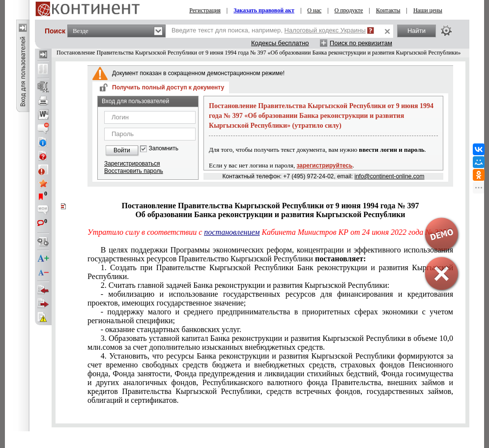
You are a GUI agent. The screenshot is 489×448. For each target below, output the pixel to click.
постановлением (232, 232)
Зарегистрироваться (132, 164)
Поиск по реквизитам (361, 43)
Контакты (388, 10)
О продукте (348, 10)
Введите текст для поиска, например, (269, 30)
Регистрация (205, 10)
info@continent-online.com (389, 176)
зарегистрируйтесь (325, 166)
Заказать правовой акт (264, 10)
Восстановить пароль (134, 171)
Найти (417, 31)
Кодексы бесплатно (280, 43)
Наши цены (428, 10)
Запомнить (164, 149)
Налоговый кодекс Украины (325, 30)
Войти (122, 150)
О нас (314, 10)
